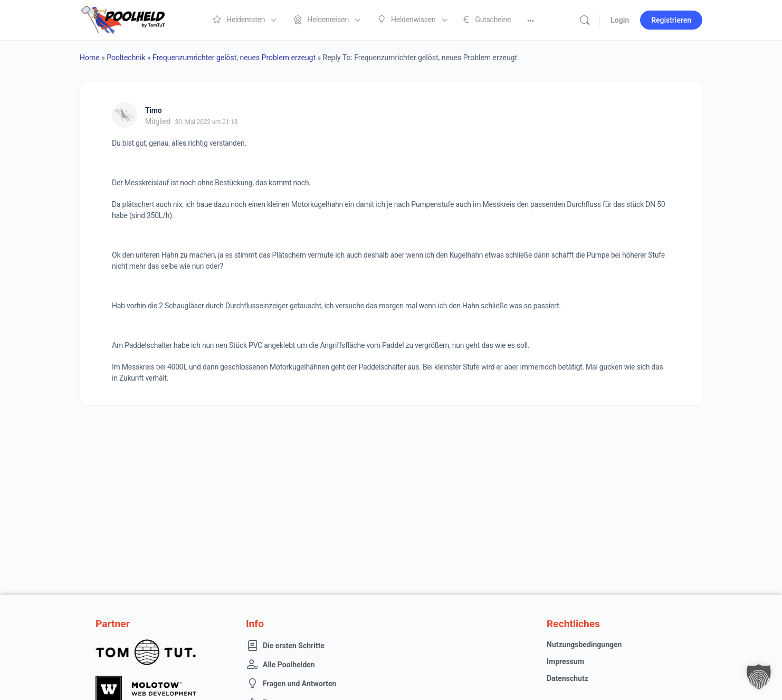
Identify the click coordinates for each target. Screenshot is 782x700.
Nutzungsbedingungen (584, 645)
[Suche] (585, 20)
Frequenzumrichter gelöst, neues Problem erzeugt (234, 58)
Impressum (565, 661)
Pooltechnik (126, 58)
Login (620, 20)
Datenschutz (568, 678)
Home (90, 58)
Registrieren (671, 20)
